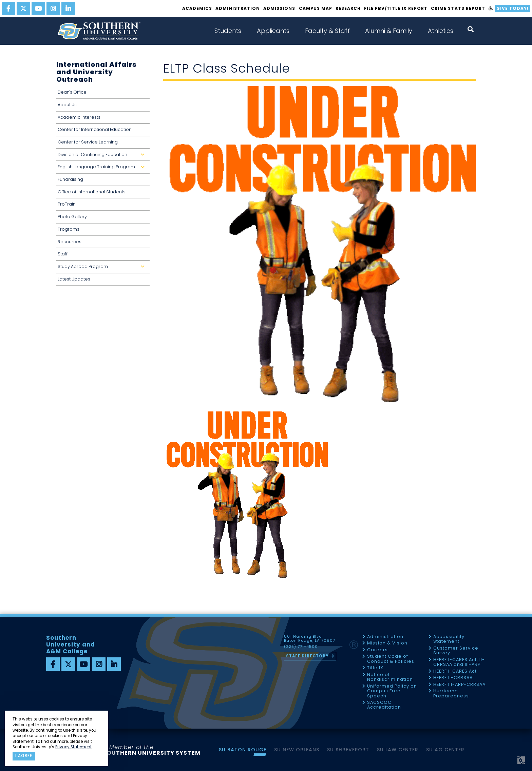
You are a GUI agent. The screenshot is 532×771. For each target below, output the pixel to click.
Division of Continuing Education (102, 157)
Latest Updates (74, 279)
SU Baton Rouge (243, 750)
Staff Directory (307, 656)
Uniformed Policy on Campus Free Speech (392, 691)
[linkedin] (68, 8)
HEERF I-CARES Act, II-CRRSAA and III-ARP (459, 662)
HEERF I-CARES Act (455, 671)
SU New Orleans (297, 750)
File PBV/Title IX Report (396, 8)
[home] (99, 31)
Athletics (441, 31)
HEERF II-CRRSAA (453, 678)
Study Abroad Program (102, 268)
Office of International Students (92, 192)
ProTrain (67, 204)
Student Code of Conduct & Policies (391, 659)
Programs (69, 229)
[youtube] (38, 8)
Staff (63, 254)
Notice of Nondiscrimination (390, 677)
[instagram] (53, 8)
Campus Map (316, 8)
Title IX (375, 668)
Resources (70, 242)
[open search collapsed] (471, 29)
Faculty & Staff (327, 31)
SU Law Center (398, 750)
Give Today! (512, 8)
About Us (67, 105)
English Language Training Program (102, 169)
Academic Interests (79, 117)
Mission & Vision (387, 643)
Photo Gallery (72, 217)
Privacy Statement (73, 747)
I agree (24, 756)
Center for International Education (95, 129)
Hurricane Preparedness (451, 693)
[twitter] (23, 8)
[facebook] (8, 8)
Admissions (279, 8)
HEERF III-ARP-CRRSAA (459, 685)
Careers (377, 650)
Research (348, 8)
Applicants (273, 31)
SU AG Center (445, 750)
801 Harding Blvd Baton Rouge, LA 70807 (310, 639)
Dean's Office (72, 92)
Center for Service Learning (88, 142)
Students (228, 31)
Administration (238, 8)
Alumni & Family (389, 31)
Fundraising (70, 179)
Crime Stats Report (458, 8)
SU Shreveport (348, 750)
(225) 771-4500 (301, 647)
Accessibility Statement (449, 639)
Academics (197, 8)
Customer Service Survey (456, 651)
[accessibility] (491, 8)
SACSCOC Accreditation (384, 705)
